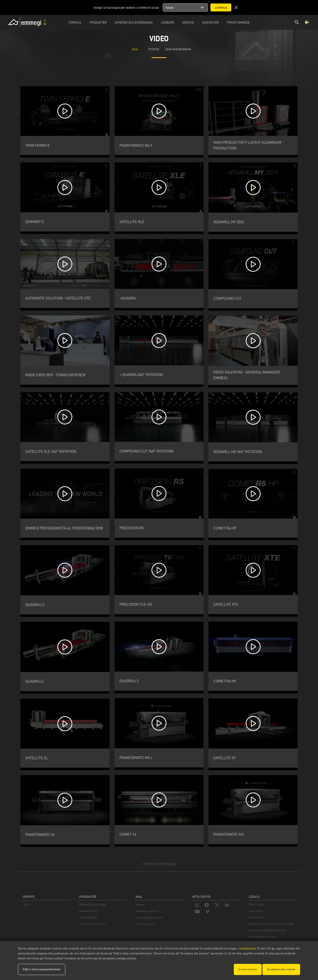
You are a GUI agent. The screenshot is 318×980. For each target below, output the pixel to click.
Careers (168, 22)
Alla (135, 49)
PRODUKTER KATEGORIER (92, 905)
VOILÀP (27, 905)
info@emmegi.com (145, 924)
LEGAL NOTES (256, 911)
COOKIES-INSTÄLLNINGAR (262, 937)
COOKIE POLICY (257, 918)
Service (188, 22)
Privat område (238, 22)
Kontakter (211, 22)
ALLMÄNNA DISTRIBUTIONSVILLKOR (267, 930)
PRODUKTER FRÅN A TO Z (92, 924)
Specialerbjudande (178, 49)
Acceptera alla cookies (281, 969)
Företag (75, 22)
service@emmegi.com (147, 911)
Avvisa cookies (248, 969)
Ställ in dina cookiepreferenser (42, 969)
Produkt (154, 49)
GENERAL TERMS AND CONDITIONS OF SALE (271, 924)
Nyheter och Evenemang (134, 22)
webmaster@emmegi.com (149, 918)
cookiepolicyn (247, 948)
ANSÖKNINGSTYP (88, 911)
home (147, 864)
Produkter (98, 22)
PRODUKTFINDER (88, 918)
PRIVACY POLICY (257, 905)
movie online (165, 864)
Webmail (140, 905)
